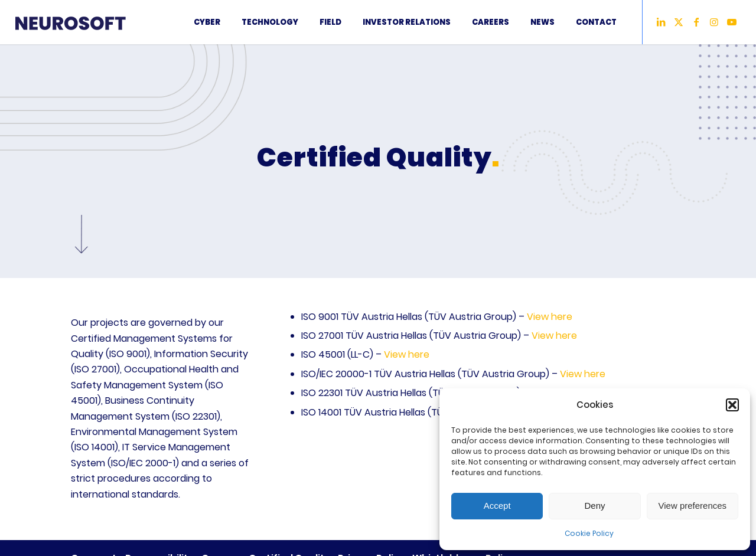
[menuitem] (207, 22)
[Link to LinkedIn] (661, 22)
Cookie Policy (589, 533)
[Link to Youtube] (732, 22)
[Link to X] (679, 22)
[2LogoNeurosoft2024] (84, 22)
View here (550, 317)
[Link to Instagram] (714, 22)
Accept (497, 506)
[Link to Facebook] (696, 22)
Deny (594, 506)
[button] (732, 405)
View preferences (693, 506)
